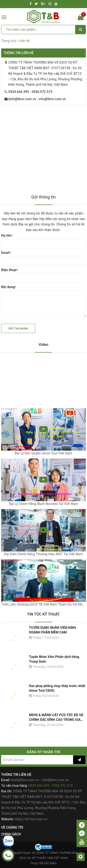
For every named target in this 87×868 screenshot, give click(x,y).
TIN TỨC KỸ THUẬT (44, 614)
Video (44, 345)
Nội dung (9, 287)
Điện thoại (10, 270)
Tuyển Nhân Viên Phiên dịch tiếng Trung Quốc (54, 659)
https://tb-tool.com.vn (31, 819)
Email (6, 253)
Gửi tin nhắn (18, 328)
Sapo (53, 863)
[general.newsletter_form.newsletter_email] (37, 760)
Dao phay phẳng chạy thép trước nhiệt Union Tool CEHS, (57, 688)
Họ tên (7, 235)
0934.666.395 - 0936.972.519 (30, 92)
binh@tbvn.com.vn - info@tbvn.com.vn (37, 99)
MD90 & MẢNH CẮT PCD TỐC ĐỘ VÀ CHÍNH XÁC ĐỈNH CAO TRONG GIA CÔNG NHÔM (56, 717)
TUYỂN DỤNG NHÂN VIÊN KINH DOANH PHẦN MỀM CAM (52, 630)
